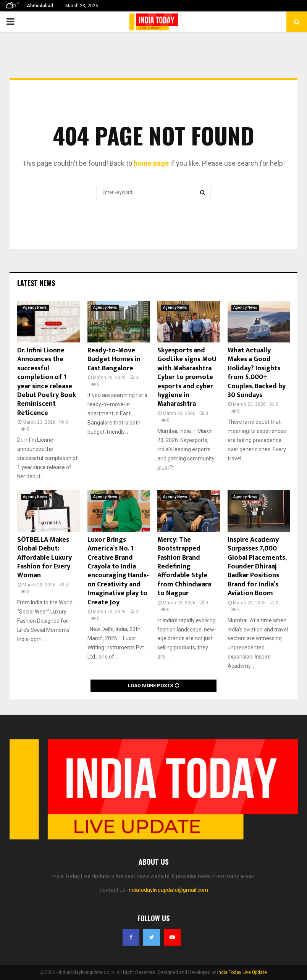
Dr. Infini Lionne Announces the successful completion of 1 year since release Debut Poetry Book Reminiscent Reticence (47, 382)
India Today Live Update (242, 972)
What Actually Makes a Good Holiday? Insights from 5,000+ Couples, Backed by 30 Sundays (257, 373)
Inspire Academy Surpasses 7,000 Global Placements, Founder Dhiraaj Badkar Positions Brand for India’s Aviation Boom (257, 567)
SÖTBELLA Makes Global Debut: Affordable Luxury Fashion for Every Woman (44, 558)
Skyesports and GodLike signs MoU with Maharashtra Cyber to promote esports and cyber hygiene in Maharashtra (187, 377)
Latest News (36, 283)
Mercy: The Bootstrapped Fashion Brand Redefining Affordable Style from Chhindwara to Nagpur (184, 567)
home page (151, 163)
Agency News (35, 308)
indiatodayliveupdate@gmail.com (168, 890)
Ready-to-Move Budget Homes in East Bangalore (114, 359)
